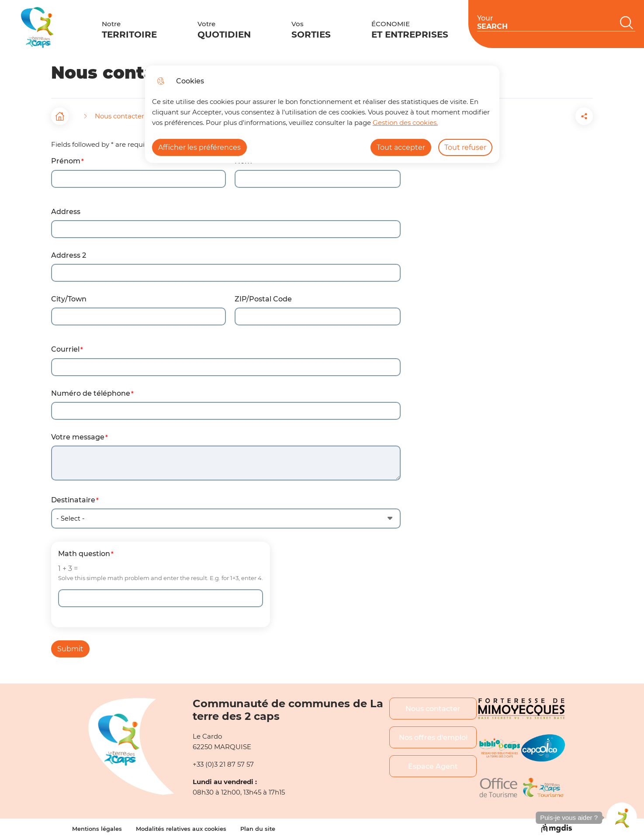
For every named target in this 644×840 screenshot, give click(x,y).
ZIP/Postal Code (263, 299)
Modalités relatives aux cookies (181, 829)
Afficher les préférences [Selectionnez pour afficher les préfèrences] (199, 147)
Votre (200, 28)
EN (628, 26)
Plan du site (258, 829)
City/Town (69, 299)
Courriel (65, 349)
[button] (535, 116)
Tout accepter (401, 147)
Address (66, 212)
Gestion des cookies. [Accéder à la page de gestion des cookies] (405, 123)
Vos (271, 28)
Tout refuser (465, 147)
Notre (121, 28)
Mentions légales (97, 829)
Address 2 (69, 255)
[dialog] (322, 114)
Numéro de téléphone (91, 393)
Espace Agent (433, 766)
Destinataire (73, 500)
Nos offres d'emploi (433, 738)
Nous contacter (433, 709)
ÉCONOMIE (353, 28)
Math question (84, 554)
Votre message (78, 437)
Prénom (66, 161)
